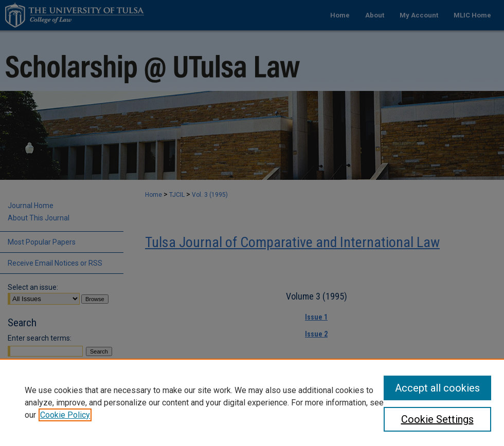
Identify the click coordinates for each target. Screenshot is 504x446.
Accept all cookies (437, 388)
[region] (252, 402)
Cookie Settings (437, 419)
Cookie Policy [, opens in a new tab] (65, 415)
